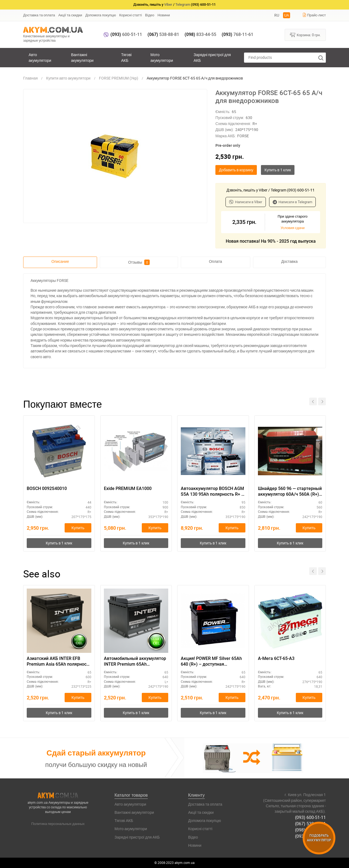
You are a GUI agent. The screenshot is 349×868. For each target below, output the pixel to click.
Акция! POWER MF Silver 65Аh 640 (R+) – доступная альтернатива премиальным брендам (211, 662)
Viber (168, 4)
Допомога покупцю (101, 15)
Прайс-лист (314, 15)
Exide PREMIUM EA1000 (128, 488)
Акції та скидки (70, 15)
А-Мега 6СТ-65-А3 (276, 658)
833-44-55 (200, 34)
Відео (150, 15)
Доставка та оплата (39, 15)
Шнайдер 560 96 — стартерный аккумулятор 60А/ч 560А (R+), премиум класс (290, 492)
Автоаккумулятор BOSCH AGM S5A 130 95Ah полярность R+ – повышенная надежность (212, 492)
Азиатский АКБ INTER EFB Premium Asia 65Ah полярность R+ (59, 662)
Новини (164, 15)
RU (277, 15)
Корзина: (305, 35)
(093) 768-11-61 (310, 836)
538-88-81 (163, 34)
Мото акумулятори (162, 57)
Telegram (183, 4)
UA (287, 15)
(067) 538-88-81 (310, 824)
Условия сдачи (293, 228)
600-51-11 (126, 34)
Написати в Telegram (293, 202)
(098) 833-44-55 (310, 830)
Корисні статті (130, 15)
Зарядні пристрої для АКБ (212, 57)
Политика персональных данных (58, 824)
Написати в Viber (246, 202)
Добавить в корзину (236, 170)
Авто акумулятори (40, 57)
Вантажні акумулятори (82, 57)
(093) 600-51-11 (310, 817)
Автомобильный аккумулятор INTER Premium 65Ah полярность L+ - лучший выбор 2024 (136, 662)
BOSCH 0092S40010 (47, 488)
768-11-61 (237, 34)
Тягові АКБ (126, 57)
